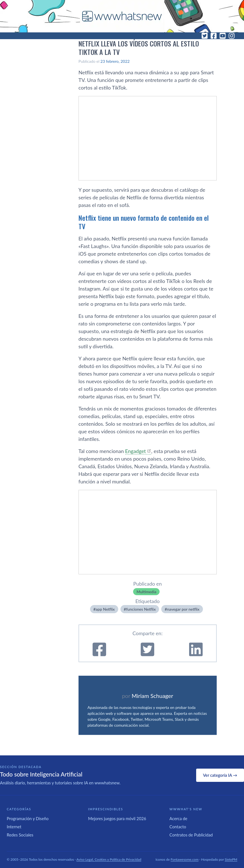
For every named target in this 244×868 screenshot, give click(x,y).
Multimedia (146, 592)
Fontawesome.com (184, 859)
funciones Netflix (141, 609)
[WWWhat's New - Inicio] (122, 16)
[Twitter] (205, 36)
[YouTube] (223, 36)
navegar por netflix (183, 609)
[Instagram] (232, 36)
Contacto (178, 827)
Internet (14, 827)
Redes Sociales (20, 835)
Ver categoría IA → (220, 775)
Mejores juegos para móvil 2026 (117, 818)
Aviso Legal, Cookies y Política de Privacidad (109, 859)
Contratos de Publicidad (191, 835)
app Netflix (105, 609)
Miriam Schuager (152, 696)
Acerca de (178, 818)
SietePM (231, 859)
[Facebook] (214, 36)
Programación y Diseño (28, 818)
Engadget (136, 451)
